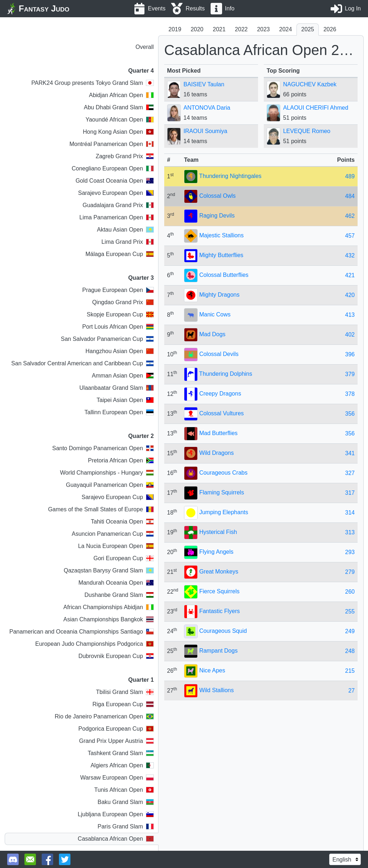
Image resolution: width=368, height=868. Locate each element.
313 (350, 532)
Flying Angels (216, 552)
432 (350, 255)
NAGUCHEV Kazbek (310, 84)
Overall (145, 47)
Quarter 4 (141, 71)
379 (350, 374)
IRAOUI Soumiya (206, 131)
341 (350, 453)
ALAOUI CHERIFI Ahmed (316, 108)
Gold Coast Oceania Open (115, 181)
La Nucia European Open (116, 546)
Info (230, 8)
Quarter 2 (141, 436)
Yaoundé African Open (120, 120)
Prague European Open (118, 290)
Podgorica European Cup (116, 729)
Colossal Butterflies (224, 275)
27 (351, 691)
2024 (286, 29)
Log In (353, 8)
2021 (219, 29)
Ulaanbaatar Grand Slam (117, 388)
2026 (330, 29)
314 (350, 513)
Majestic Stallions (221, 235)
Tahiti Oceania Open (122, 522)
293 (350, 552)
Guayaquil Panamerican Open (110, 485)
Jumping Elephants (224, 512)
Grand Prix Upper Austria (116, 741)
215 (350, 671)
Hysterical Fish (218, 532)
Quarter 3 (141, 278)
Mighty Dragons (219, 295)
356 (350, 414)
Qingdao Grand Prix (123, 302)
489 (350, 176)
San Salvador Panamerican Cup (107, 339)
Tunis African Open (124, 790)
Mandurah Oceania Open (116, 583)
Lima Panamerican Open (117, 217)
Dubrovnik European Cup (116, 656)
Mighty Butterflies (221, 255)
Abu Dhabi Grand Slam (119, 107)
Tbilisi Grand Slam (125, 692)
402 (350, 335)
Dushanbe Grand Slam (119, 595)
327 (350, 473)
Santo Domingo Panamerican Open (103, 448)
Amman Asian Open (123, 376)
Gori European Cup (124, 558)
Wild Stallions (216, 690)
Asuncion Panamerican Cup (112, 534)
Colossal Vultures (221, 413)
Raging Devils (217, 216)
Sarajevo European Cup (118, 497)
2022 (241, 29)
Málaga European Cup (120, 254)
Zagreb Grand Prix (125, 156)
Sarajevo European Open (116, 193)
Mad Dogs (212, 334)
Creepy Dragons (220, 394)
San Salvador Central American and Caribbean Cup (82, 363)
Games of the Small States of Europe (101, 509)
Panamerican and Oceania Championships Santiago (82, 632)
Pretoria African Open (121, 460)
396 (350, 354)
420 (350, 295)
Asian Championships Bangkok (108, 619)
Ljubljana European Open (116, 814)
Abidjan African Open (121, 95)
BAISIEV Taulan (204, 84)
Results (195, 8)
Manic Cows (215, 314)
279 (350, 572)
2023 (263, 29)
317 (350, 493)
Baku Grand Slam (126, 802)
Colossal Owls (217, 196)
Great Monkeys (218, 572)
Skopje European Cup (120, 314)
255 (350, 611)
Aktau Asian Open (125, 230)
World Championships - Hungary (107, 473)
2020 (197, 29)
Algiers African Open (122, 765)
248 (350, 651)
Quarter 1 (141, 680)
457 (350, 236)
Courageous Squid (223, 631)
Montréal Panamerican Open (112, 144)
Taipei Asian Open (125, 400)
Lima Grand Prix (128, 242)
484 (350, 196)
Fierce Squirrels (219, 591)
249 (350, 631)
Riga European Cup (123, 704)
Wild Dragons (216, 453)
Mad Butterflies (218, 433)
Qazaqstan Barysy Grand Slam (109, 570)
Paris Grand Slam (126, 826)
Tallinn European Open (119, 412)
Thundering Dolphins (226, 374)
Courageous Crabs (223, 473)
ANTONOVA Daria (207, 108)
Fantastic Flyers (219, 611)
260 (350, 592)
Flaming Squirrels (221, 492)
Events (157, 8)
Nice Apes (212, 670)
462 (350, 216)
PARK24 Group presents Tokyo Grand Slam (93, 83)
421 (350, 275)
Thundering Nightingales (230, 176)
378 (350, 394)
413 (350, 315)
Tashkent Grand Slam (121, 753)
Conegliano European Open (112, 168)
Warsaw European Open (117, 778)
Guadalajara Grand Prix (118, 205)
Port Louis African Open (118, 327)
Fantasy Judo (44, 8)
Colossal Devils (219, 354)
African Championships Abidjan (108, 607)
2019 (175, 29)
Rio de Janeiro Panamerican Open (104, 716)
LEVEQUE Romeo (307, 131)
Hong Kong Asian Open (118, 132)
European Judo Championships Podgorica (95, 644)
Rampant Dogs (218, 651)
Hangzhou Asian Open (120, 351)
